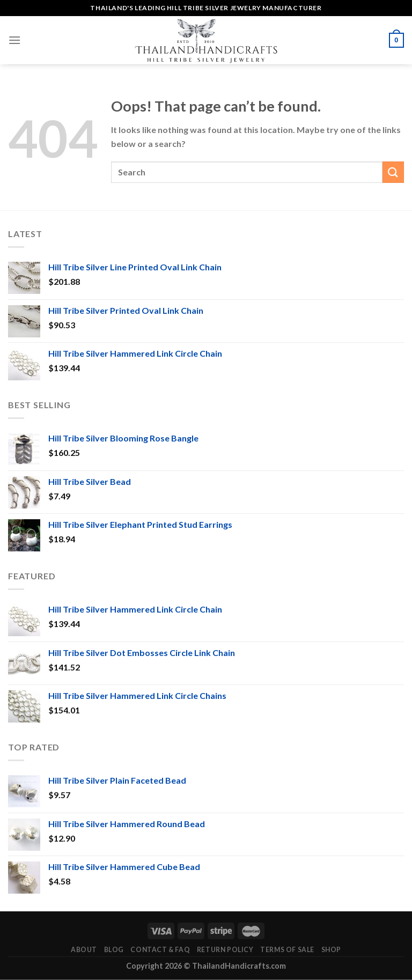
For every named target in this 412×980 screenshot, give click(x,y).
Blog (114, 950)
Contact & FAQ (160, 950)
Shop (331, 950)
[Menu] (14, 40)
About (84, 950)
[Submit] (393, 172)
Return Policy (225, 950)
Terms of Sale (287, 950)
